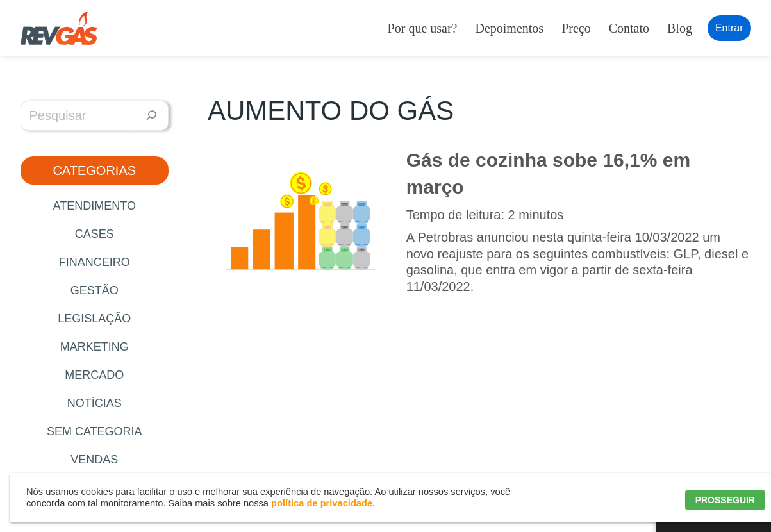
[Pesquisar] (152, 116)
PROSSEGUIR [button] (725, 500)
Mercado (94, 375)
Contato (629, 28)
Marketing (95, 347)
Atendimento (95, 206)
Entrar (729, 28)
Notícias (95, 403)
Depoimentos (509, 28)
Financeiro (95, 262)
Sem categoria (95, 431)
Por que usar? (423, 28)
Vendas (94, 460)
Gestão (95, 290)
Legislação (94, 319)
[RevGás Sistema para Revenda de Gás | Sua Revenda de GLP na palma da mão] (59, 28)
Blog (680, 28)
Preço (576, 28)
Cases (95, 234)
